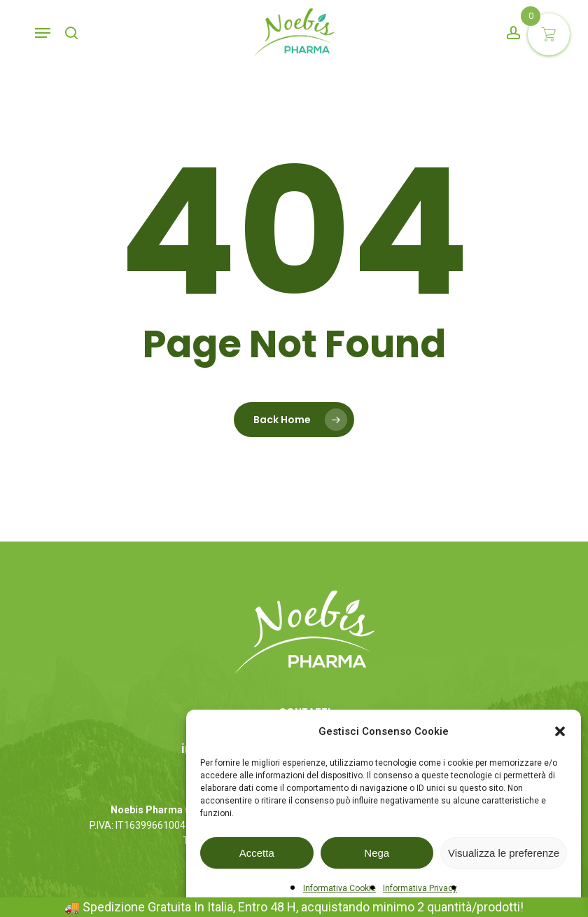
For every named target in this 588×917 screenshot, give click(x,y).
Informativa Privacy (420, 888)
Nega (377, 853)
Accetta (257, 853)
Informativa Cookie (339, 888)
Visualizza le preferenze (504, 853)
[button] (560, 731)
